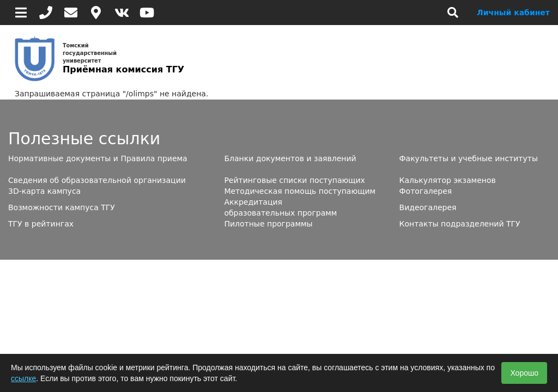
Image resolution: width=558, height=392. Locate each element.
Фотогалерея (426, 191)
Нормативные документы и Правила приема (98, 158)
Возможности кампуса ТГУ (62, 207)
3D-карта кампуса (44, 191)
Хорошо (524, 373)
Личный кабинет (513, 13)
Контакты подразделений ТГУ (460, 224)
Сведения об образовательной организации (97, 180)
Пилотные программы (268, 224)
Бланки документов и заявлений (290, 158)
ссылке (23, 378)
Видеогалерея (428, 207)
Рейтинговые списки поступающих (294, 180)
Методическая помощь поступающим (300, 191)
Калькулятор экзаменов (448, 180)
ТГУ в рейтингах (41, 224)
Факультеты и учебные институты (469, 158)
